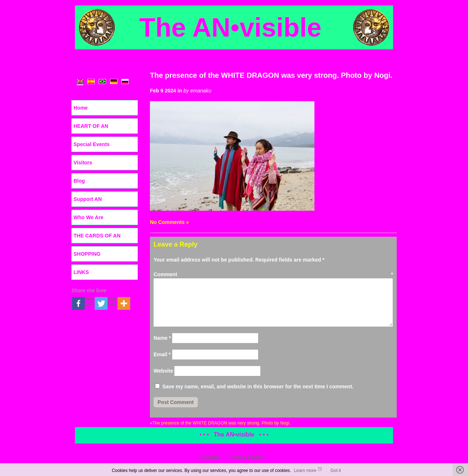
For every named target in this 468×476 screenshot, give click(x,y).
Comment (273, 274)
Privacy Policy (245, 457)
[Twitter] (105, 303)
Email (162, 354)
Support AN (88, 199)
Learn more (305, 471)
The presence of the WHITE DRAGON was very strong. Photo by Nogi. (271, 75)
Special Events (92, 144)
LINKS (81, 272)
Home (81, 108)
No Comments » (169, 222)
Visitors (83, 163)
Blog (79, 181)
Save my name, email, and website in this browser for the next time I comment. (258, 386)
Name (162, 338)
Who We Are (88, 217)
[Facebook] (83, 303)
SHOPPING (87, 254)
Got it (336, 471)
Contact (210, 457)
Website (163, 371)
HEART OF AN (91, 126)
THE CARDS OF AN (97, 236)
